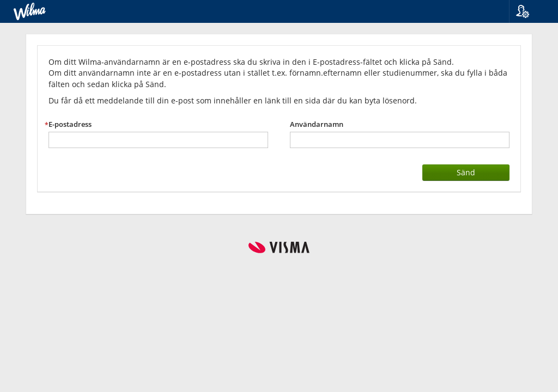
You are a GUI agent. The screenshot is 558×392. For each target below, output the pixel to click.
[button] (529, 11)
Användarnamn (317, 124)
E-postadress (70, 124)
